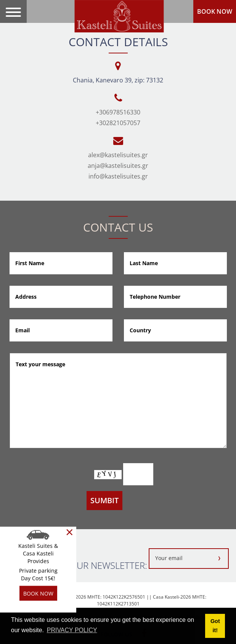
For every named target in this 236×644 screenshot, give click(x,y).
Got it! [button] (215, 626)
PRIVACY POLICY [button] (72, 630)
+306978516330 (118, 112)
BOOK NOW (215, 11)
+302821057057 (118, 123)
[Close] (70, 532)
